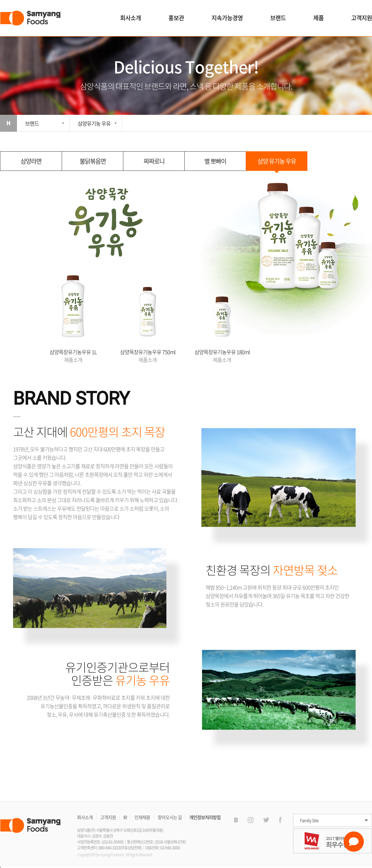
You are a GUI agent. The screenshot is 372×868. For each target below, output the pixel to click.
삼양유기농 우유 (94, 123)
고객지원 (362, 18)
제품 (318, 18)
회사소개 (131, 18)
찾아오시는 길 (170, 817)
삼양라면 (31, 161)
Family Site (309, 820)
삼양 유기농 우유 (277, 161)
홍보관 (176, 18)
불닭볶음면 (93, 161)
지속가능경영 (227, 18)
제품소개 (73, 360)
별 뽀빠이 (215, 161)
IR (125, 817)
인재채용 (142, 817)
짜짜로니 (154, 161)
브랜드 (278, 18)
